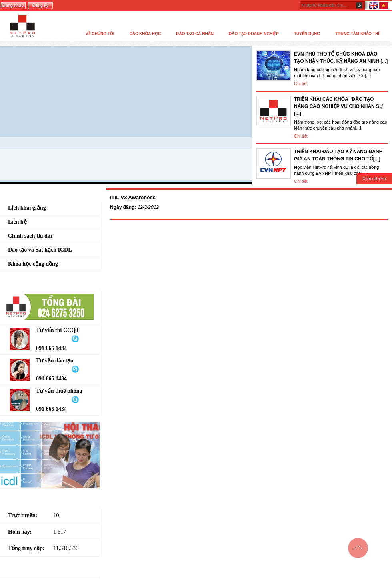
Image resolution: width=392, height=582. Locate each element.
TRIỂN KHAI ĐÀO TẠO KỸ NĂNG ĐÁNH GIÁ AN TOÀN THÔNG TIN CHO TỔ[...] (338, 155)
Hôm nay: (20, 532)
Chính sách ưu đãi (30, 236)
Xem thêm (374, 179)
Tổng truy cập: (26, 548)
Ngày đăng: (123, 207)
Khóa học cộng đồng (33, 264)
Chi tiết (301, 84)
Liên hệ (17, 222)
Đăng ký (40, 5)
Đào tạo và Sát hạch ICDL (40, 250)
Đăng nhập (13, 5)
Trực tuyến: (23, 515)
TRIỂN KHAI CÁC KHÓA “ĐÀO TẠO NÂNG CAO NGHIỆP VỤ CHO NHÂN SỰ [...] (338, 106)
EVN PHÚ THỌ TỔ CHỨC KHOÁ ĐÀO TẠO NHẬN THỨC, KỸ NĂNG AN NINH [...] (341, 58)
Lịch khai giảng (27, 208)
